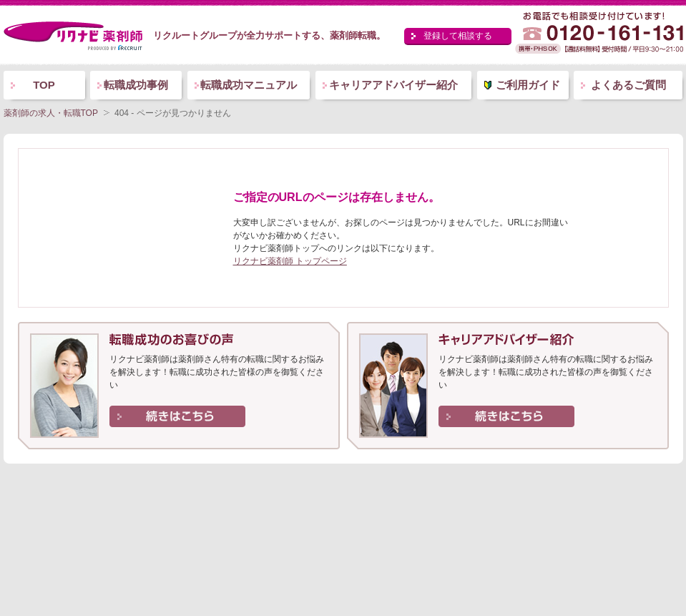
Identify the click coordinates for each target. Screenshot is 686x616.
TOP (44, 85)
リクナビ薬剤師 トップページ (290, 261)
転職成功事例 (136, 85)
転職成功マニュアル (249, 85)
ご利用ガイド (528, 85)
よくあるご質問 (628, 85)
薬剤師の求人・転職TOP (51, 113)
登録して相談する (458, 36)
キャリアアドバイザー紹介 (393, 85)
